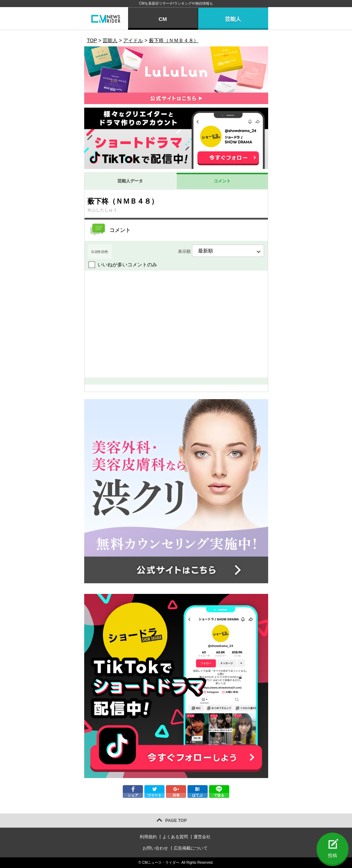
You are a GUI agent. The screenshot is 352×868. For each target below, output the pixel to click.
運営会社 (202, 837)
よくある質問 (175, 837)
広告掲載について (191, 848)
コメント (222, 181)
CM (163, 19)
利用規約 (148, 837)
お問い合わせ (155, 848)
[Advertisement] (176, 324)
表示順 (221, 251)
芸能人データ (130, 181)
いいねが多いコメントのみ (127, 265)
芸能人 (233, 19)
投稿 (333, 855)
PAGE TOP (176, 821)
